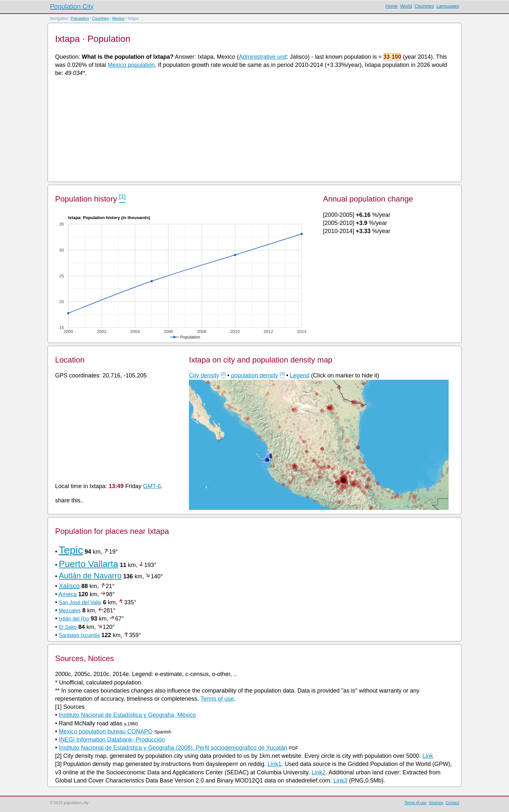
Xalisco (69, 586)
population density (255, 375)
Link (428, 756)
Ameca (68, 594)
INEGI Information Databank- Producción (112, 740)
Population (80, 18)
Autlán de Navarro (90, 576)
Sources (436, 803)
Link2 (319, 772)
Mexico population (131, 65)
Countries (424, 6)
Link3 (340, 781)
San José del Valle (80, 603)
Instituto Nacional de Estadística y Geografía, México (127, 715)
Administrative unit (263, 57)
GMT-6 (152, 486)
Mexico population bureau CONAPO (106, 732)
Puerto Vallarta (88, 564)
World (406, 6)
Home (391, 6)
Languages (448, 6)
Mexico (118, 18)
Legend (300, 375)
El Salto (68, 627)
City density (204, 375)
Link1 (274, 764)
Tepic (71, 550)
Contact (452, 803)
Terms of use (217, 699)
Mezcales (70, 611)
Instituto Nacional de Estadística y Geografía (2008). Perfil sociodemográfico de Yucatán (173, 748)
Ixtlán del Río (74, 619)
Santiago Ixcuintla (79, 635)
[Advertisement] (250, 129)
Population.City (72, 6)
